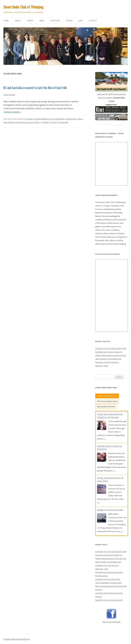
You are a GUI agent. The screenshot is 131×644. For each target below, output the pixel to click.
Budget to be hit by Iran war (110, 510)
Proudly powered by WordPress (17, 639)
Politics (37, 122)
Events (30, 21)
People (69, 21)
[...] (105, 439)
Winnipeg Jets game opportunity (109, 572)
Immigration (60, 119)
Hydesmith (64, 122)
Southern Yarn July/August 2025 (109, 600)
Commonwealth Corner (44, 119)
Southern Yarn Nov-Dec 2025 (108, 579)
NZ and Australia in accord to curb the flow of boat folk (35, 88)
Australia (29, 119)
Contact (93, 21)
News (42, 21)
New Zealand (9, 122)
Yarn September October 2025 (108, 582)
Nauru (80, 119)
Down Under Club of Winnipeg (23, 7)
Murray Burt (71, 119)
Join (80, 21)
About (18, 21)
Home (6, 21)
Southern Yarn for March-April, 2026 (111, 348)
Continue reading (13, 112)
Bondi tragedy (101, 575)
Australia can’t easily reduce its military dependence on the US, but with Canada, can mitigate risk (111, 355)
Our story (55, 21)
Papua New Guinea (24, 122)
